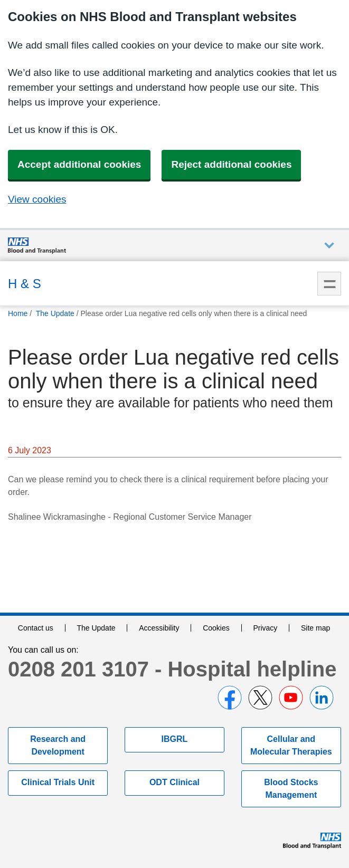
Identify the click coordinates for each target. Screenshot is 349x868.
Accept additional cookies (79, 164)
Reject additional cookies (231, 164)
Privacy (265, 628)
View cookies (37, 199)
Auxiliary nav (329, 246)
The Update (96, 628)
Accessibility (159, 628)
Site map (315, 628)
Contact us (36, 628)
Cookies (216, 628)
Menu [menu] (329, 284)
